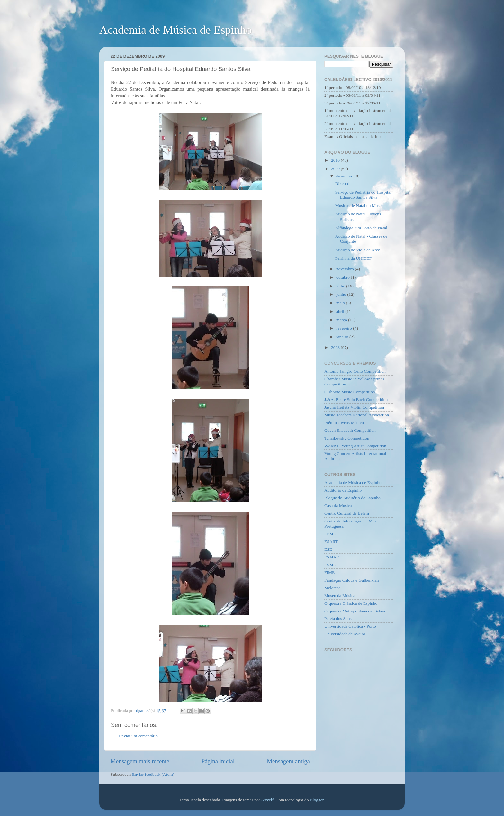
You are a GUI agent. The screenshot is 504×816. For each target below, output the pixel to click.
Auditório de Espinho (343, 490)
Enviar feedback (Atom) (153, 774)
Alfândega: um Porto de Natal (361, 228)
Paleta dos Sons (338, 618)
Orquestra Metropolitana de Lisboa (355, 611)
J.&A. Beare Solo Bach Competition (356, 399)
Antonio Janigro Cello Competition (355, 371)
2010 (336, 160)
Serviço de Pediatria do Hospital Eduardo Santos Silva (363, 195)
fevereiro (345, 328)
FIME (329, 572)
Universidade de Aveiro (345, 634)
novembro (346, 269)
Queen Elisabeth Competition (350, 430)
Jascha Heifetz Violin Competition (354, 407)
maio (341, 303)
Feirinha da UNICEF (353, 258)
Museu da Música (340, 596)
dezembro (345, 176)
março (342, 320)
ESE (328, 549)
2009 (336, 169)
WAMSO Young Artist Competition (355, 446)
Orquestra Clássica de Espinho (351, 603)
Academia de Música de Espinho (175, 30)
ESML (330, 565)
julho (341, 286)
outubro (343, 277)
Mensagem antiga (288, 761)
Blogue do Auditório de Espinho (352, 498)
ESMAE (332, 557)
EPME (330, 534)
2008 (336, 347)
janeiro (343, 337)
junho (342, 294)
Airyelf (267, 800)
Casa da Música (338, 506)
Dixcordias (345, 183)
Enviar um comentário (138, 736)
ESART (331, 542)
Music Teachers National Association (357, 415)
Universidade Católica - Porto (350, 626)
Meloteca (332, 588)
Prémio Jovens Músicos (345, 423)
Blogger (317, 800)
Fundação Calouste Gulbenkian (351, 580)
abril (341, 311)
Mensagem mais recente (140, 761)
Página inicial (218, 761)
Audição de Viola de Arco (358, 250)
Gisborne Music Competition (350, 392)
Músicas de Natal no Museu (360, 206)
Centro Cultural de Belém (347, 513)
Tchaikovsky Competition (347, 438)
